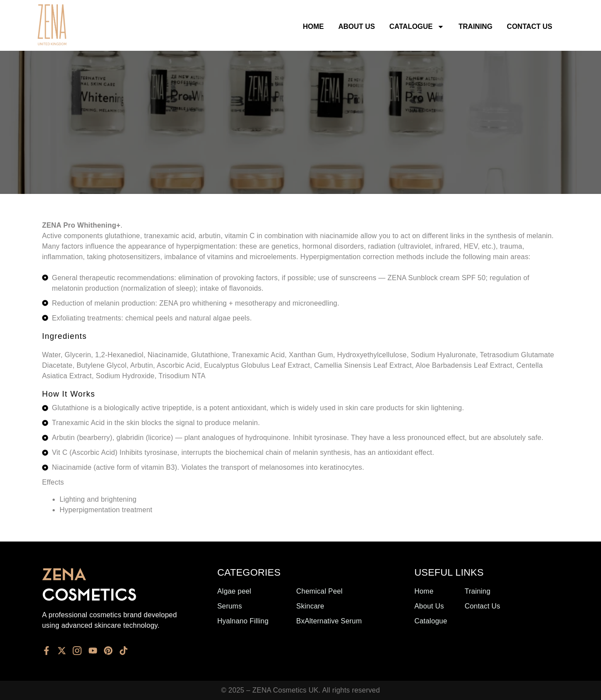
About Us (357, 26)
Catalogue (417, 27)
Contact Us (530, 26)
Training (475, 26)
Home (313, 26)
